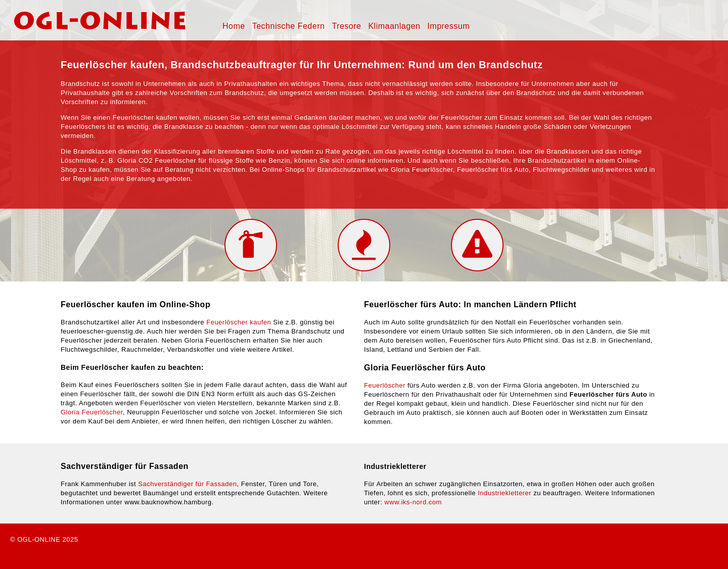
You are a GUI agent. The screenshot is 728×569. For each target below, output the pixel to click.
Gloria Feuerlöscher (92, 412)
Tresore (346, 26)
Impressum (448, 26)
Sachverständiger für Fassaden (187, 484)
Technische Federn (289, 26)
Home (234, 26)
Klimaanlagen (394, 26)
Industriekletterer (505, 493)
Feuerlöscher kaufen (239, 322)
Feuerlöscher (385, 385)
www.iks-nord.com (413, 502)
